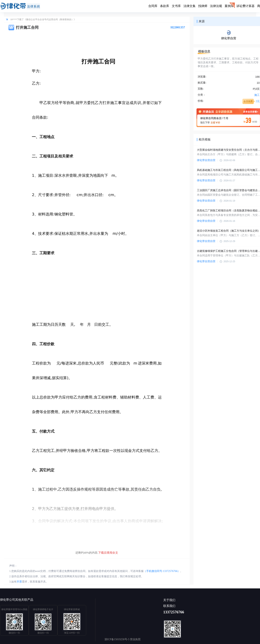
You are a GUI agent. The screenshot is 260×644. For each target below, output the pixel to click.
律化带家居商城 (72, 609)
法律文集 (190, 6)
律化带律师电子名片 (43, 609)
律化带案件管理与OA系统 (14, 609)
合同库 (153, 6)
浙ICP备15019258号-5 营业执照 (123, 639)
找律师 (203, 6)
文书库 (176, 6)
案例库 (229, 6)
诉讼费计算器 (245, 6)
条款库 (165, 6)
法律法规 (216, 6)
